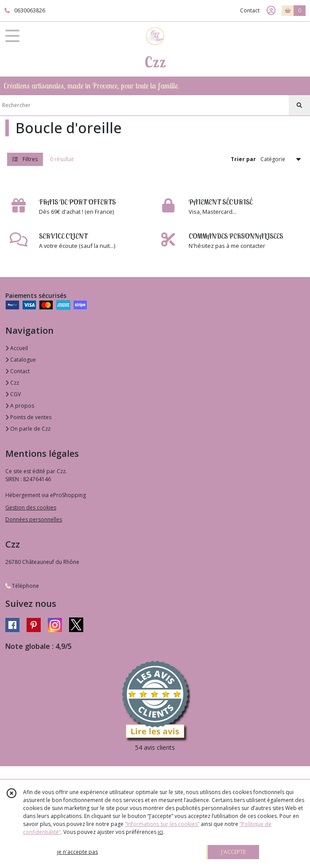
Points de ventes (28, 417)
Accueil (17, 348)
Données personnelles (34, 519)
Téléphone (22, 586)
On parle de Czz (28, 429)
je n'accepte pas (77, 852)
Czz (12, 383)
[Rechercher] (299, 105)
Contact (250, 10)
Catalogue (21, 360)
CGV (13, 394)
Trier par (243, 159)
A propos (20, 406)
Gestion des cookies (31, 507)
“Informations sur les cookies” (162, 824)
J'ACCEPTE (233, 852)
